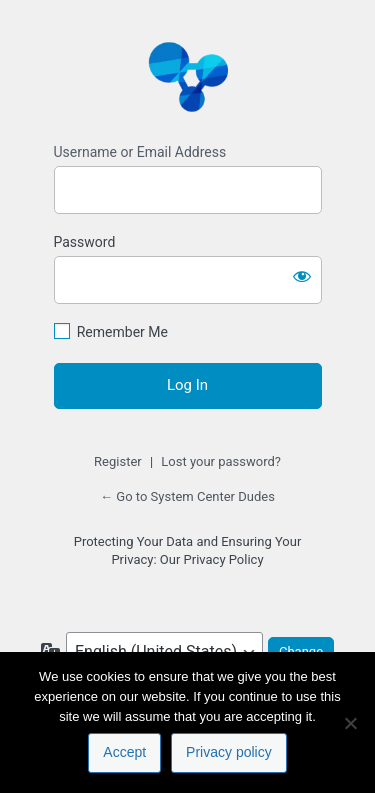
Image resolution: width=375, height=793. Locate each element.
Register (118, 461)
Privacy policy (229, 752)
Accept (124, 752)
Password (85, 242)
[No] (350, 723)
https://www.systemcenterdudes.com (188, 76)
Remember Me (122, 332)
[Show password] (302, 276)
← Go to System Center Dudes (187, 496)
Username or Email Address (140, 152)
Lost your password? (221, 461)
